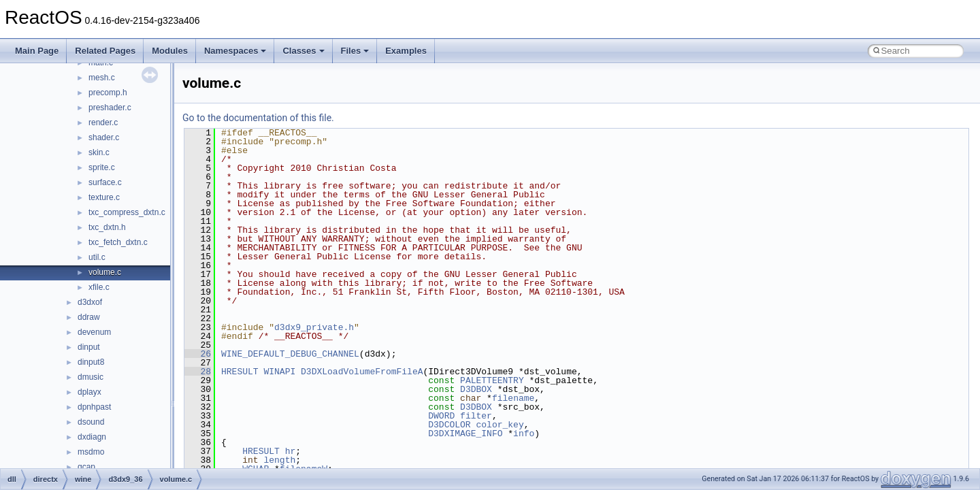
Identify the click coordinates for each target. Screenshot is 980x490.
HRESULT (240, 372)
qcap (86, 467)
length (279, 460)
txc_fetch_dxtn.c (118, 242)
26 (198, 354)
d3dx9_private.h (314, 327)
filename (513, 398)
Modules (170, 51)
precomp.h (108, 93)
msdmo (91, 452)
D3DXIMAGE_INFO (465, 434)
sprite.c (102, 167)
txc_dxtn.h (107, 227)
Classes (303, 51)
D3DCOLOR (449, 425)
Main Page (37, 51)
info (524, 434)
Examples (406, 51)
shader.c (104, 137)
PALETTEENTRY (492, 380)
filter (476, 416)
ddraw (89, 317)
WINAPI (279, 372)
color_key (500, 425)
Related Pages (105, 51)
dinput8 (91, 362)
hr (291, 451)
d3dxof (90, 302)
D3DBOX (476, 389)
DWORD (441, 416)
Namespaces (235, 51)
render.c (103, 122)
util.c (97, 257)
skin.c (99, 152)
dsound (91, 422)
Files (355, 51)
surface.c (105, 182)
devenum (94, 332)
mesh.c (102, 78)
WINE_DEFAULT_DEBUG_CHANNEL (290, 354)
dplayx (89, 392)
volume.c (105, 272)
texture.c (104, 197)
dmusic (91, 377)
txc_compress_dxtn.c (127, 212)
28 (198, 372)
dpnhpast (94, 407)
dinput (89, 347)
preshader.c (110, 108)
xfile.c (99, 287)
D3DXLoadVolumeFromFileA (362, 372)
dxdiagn (92, 437)
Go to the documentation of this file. (258, 118)
